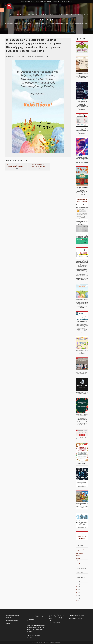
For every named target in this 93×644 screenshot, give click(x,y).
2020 (77, 598)
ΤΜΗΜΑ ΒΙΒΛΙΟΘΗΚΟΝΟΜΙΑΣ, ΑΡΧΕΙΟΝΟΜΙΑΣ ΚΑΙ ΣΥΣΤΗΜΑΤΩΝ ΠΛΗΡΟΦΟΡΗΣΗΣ (56, 1)
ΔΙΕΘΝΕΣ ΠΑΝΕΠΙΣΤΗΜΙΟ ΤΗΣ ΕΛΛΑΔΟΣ (31, 1)
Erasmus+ (8, 623)
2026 (77, 581)
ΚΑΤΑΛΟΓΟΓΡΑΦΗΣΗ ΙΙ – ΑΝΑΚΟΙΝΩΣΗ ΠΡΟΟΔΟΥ (39, 166)
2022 (77, 592)
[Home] (5, 24)
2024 (77, 587)
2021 (77, 595)
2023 (77, 590)
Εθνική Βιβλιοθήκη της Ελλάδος (76, 619)
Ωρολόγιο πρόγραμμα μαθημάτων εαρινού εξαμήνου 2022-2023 (16, 166)
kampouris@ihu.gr (34, 622)
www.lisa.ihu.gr (12, 56)
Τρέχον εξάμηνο (79, 564)
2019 (77, 601)
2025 (77, 584)
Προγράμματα (78, 558)
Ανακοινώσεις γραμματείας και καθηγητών (38, 56)
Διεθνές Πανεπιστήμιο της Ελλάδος (77, 616)
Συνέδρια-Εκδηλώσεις (80, 561)
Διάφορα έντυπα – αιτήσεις (12, 620)
